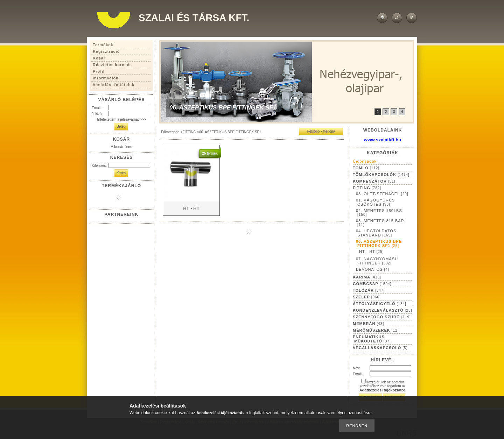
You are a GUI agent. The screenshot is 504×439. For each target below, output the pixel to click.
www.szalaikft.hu (383, 140)
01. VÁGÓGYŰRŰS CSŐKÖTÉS (375, 202)
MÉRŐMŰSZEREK (376, 330)
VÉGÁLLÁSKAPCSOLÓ (380, 348)
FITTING (189, 132)
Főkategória (170, 132)
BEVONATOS (373, 269)
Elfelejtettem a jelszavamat (121, 119)
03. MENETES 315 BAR (380, 223)
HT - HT (371, 252)
